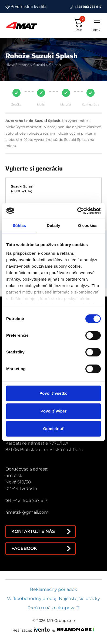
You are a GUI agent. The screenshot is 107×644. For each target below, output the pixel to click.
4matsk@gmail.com (27, 512)
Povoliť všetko (54, 393)
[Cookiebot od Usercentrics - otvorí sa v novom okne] (77, 211)
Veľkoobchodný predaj (32, 599)
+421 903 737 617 (88, 7)
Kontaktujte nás (33, 531)
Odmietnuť (53, 429)
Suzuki (39, 65)
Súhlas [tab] (19, 225)
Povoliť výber (54, 411)
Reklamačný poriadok (54, 589)
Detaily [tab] (54, 225)
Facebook (24, 548)
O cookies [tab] (88, 225)
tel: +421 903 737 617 (26, 500)
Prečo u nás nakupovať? (54, 608)
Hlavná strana (17, 65)
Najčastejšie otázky (79, 599)
